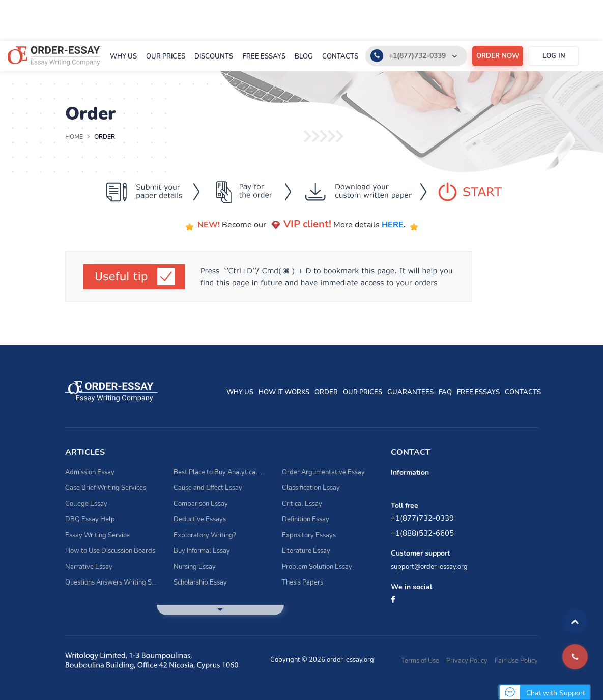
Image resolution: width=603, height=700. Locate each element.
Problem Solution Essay (317, 567)
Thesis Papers (303, 582)
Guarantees (410, 392)
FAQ (445, 392)
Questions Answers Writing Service (112, 582)
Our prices (166, 56)
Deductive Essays (200, 519)
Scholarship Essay (200, 582)
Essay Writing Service (97, 535)
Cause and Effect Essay (208, 488)
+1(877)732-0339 (417, 56)
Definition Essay (306, 519)
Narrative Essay (89, 567)
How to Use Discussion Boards (110, 551)
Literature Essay (306, 551)
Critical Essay (302, 504)
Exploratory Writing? (205, 535)
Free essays (264, 56)
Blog (304, 56)
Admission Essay (90, 472)
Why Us (123, 56)
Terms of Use (420, 661)
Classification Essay (311, 488)
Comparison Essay (201, 504)
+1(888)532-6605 (422, 533)
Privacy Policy (467, 661)
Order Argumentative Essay (323, 472)
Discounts (214, 56)
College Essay (86, 504)
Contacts (340, 56)
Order (326, 392)
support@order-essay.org (429, 567)
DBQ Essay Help (90, 519)
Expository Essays (309, 535)
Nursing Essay (195, 567)
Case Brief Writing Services (106, 488)
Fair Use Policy (516, 661)
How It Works (284, 392)
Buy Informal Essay (202, 551)
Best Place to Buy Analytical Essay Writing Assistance (220, 472)
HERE (393, 225)
